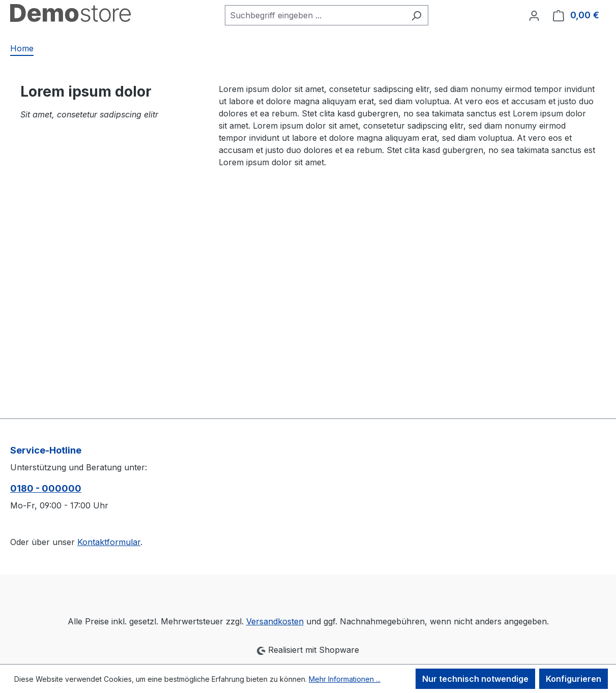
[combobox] (315, 15)
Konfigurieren (574, 679)
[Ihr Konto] (534, 15)
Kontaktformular (109, 542)
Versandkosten (275, 621)
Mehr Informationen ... (345, 679)
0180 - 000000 (46, 488)
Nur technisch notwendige (475, 679)
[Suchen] (416, 15)
